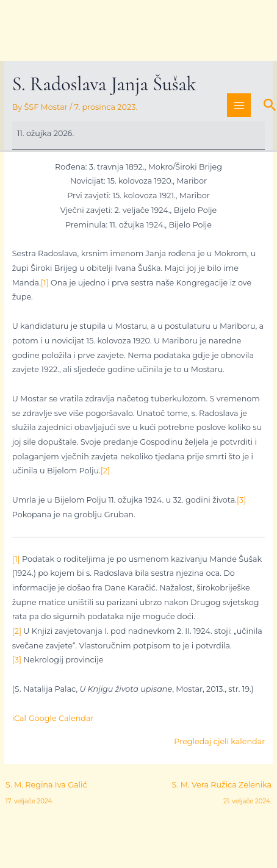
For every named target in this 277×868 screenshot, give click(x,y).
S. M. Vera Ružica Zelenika (222, 788)
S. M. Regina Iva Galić (46, 788)
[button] (270, 106)
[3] (241, 500)
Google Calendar (61, 718)
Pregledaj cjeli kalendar (219, 741)
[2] (105, 471)
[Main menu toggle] (239, 105)
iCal (19, 718)
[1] (45, 283)
